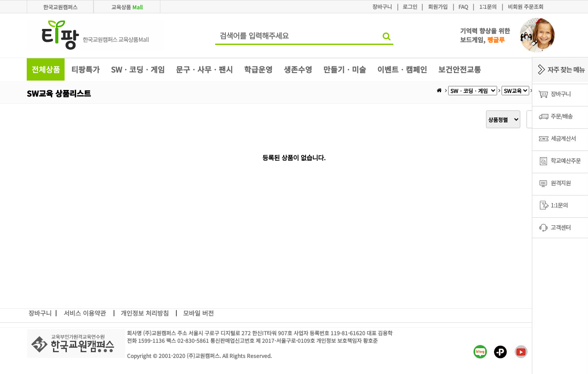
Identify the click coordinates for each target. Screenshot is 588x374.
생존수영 (298, 69)
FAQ (463, 6)
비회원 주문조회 (526, 6)
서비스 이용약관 (85, 313)
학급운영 (258, 69)
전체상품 (46, 69)
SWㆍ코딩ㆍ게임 (138, 69)
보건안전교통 (460, 69)
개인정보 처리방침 (145, 313)
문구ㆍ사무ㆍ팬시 (204, 69)
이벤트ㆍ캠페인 (402, 69)
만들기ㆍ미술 (345, 69)
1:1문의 (488, 6)
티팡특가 (86, 69)
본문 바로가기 (0, 0)
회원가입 (438, 6)
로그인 (410, 6)
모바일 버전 (198, 313)
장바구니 (382, 6)
